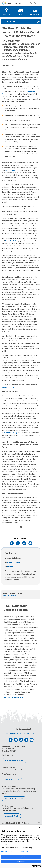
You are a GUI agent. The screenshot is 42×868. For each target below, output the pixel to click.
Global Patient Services (14, 799)
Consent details (7, 852)
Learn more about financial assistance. (16, 770)
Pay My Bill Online (12, 779)
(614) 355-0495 (12, 562)
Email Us (10, 566)
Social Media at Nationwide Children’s (21, 733)
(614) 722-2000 (8, 755)
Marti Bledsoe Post (12, 170)
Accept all (21, 857)
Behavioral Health (9, 596)
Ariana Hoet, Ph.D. (12, 241)
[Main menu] (39, 3)
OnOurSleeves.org (9, 387)
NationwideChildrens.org (14, 697)
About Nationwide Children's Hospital (16, 823)
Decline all (21, 861)
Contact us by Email (14, 761)
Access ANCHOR (11, 816)
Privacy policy (23, 852)
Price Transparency (9, 774)
